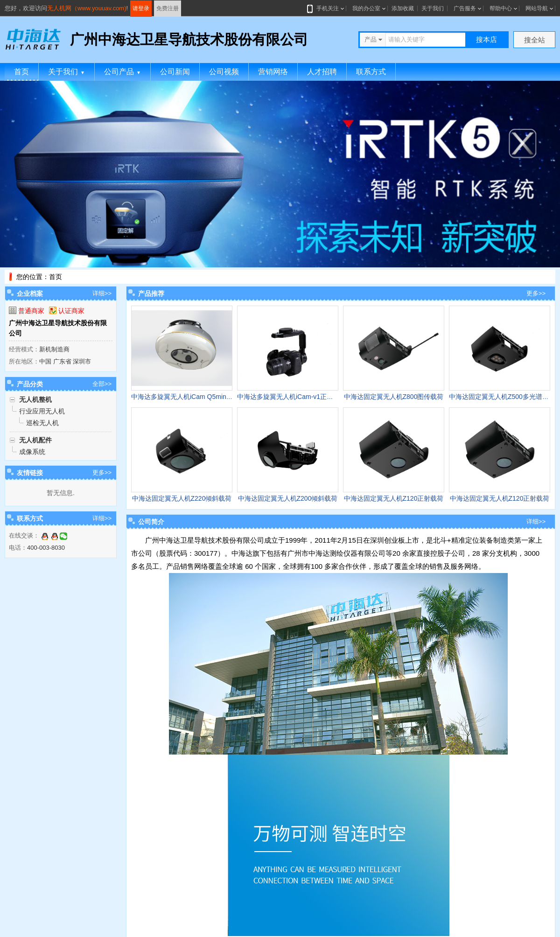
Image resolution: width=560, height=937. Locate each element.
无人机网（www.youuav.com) (87, 8)
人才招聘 (322, 72)
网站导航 (537, 8)
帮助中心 (501, 8)
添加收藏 (403, 8)
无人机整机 (35, 399)
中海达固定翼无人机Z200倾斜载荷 (288, 498)
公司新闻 (175, 72)
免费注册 (168, 8)
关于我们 (433, 8)
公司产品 (122, 72)
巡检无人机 (42, 423)
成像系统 (32, 452)
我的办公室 (366, 8)
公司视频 (224, 72)
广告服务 (465, 8)
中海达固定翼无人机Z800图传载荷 (394, 397)
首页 (21, 72)
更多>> (102, 472)
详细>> (102, 293)
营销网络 (273, 72)
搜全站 (535, 40)
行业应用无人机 (42, 411)
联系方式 (371, 72)
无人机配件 (35, 440)
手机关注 (326, 8)
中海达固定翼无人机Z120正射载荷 (394, 498)
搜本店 (486, 39)
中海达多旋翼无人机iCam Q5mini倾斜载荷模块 (199, 397)
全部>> (102, 384)
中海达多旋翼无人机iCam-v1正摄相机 (292, 397)
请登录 (141, 8)
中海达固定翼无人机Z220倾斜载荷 (182, 498)
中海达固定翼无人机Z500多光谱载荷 (502, 397)
